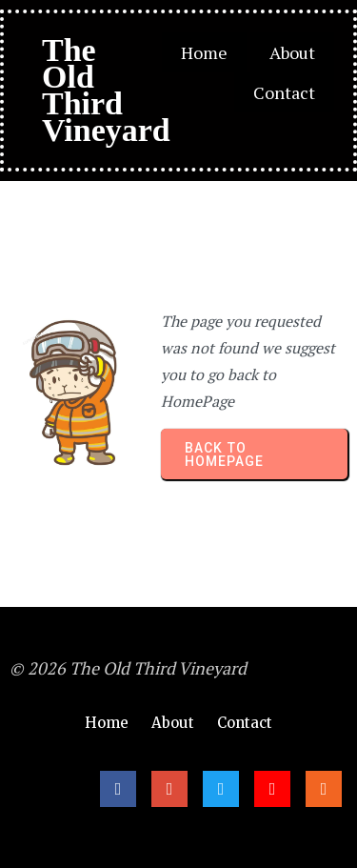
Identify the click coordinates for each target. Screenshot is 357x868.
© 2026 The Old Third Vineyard (128, 668)
